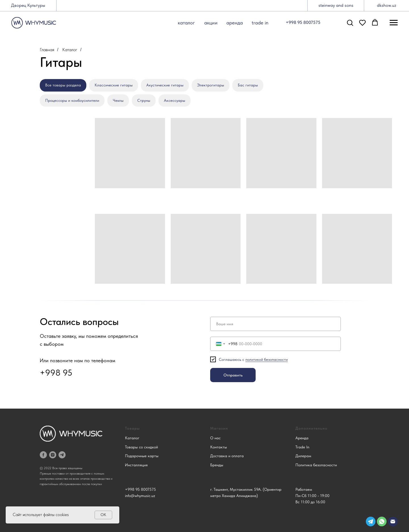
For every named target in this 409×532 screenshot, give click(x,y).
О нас (215, 438)
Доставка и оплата (227, 456)
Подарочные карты (142, 456)
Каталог (70, 50)
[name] (276, 324)
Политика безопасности (316, 465)
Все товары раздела (63, 85)
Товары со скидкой (141, 447)
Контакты (219, 447)
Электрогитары (211, 85)
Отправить (233, 375)
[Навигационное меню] (394, 23)
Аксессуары (175, 100)
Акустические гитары (165, 85)
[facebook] (43, 455)
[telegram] (62, 455)
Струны (144, 100)
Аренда (302, 438)
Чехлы (118, 100)
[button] (350, 22)
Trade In (302, 447)
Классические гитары (114, 85)
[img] (393, 521)
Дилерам (303, 456)
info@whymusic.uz (140, 496)
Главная (47, 50)
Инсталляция (136, 465)
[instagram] (53, 455)
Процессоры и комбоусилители (72, 100)
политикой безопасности (267, 359)
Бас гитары (248, 85)
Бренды (217, 465)
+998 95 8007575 (140, 489)
